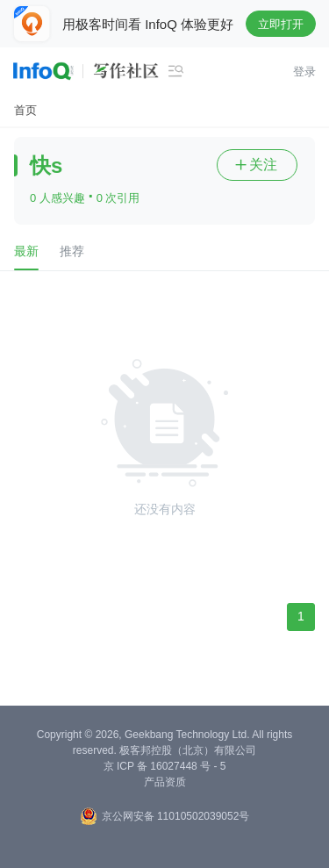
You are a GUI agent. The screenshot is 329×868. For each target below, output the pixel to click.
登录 (304, 72)
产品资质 (165, 782)
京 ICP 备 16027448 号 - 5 (165, 766)
